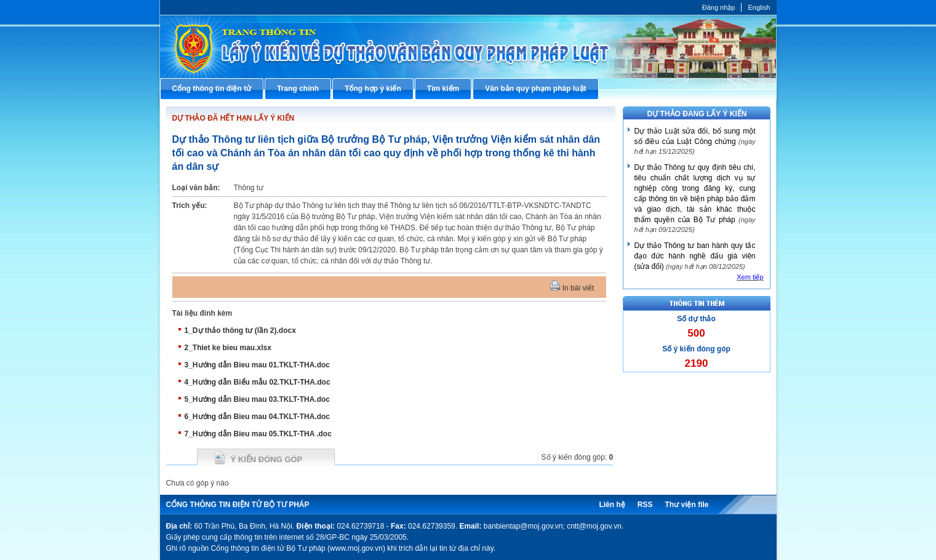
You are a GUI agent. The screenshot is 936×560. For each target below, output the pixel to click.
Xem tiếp (750, 277)
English (759, 7)
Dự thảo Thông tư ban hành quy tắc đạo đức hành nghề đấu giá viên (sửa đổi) (695, 256)
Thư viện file (686, 505)
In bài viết (572, 288)
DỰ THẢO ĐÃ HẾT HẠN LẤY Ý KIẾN (234, 118)
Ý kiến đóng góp (267, 459)
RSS (645, 505)
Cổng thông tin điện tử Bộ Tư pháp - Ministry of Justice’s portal (468, 46)
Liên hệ (612, 505)
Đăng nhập (719, 7)
